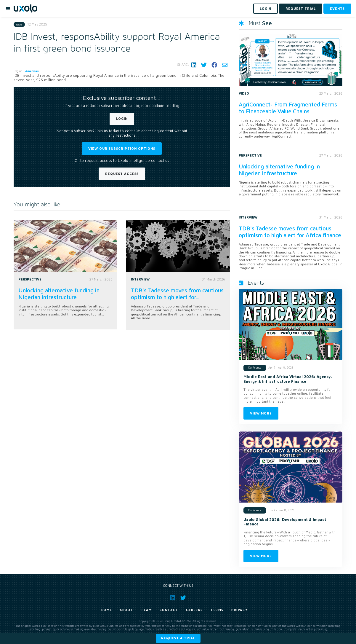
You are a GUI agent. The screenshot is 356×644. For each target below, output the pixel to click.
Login (122, 118)
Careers (194, 610)
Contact (169, 610)
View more (261, 413)
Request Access (122, 174)
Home (107, 610)
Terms (217, 610)
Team (146, 610)
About (126, 610)
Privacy (239, 610)
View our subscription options (122, 148)
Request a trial (178, 638)
